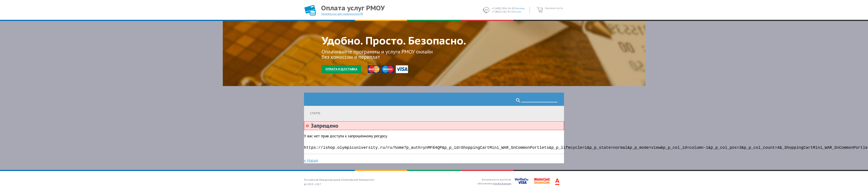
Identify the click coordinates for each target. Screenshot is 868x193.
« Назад (311, 160)
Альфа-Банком (502, 183)
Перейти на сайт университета (341, 14)
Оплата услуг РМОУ (353, 8)
